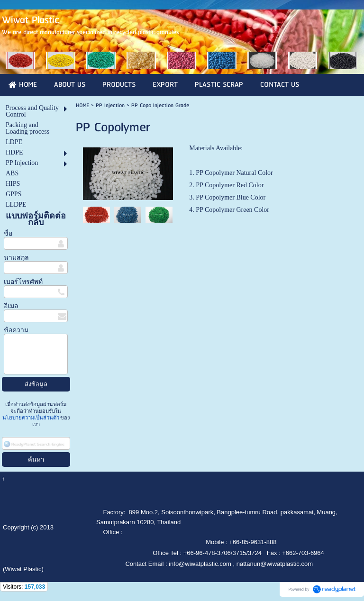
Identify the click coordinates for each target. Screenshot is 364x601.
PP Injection (111, 105)
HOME (82, 105)
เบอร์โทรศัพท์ (23, 282)
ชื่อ (8, 233)
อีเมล (11, 306)
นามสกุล (16, 258)
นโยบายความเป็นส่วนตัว (32, 418)
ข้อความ (16, 330)
